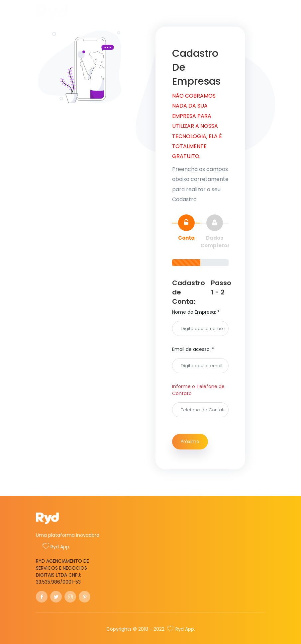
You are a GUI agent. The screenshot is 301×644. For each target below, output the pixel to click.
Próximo (190, 442)
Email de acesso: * (193, 349)
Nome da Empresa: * (196, 312)
